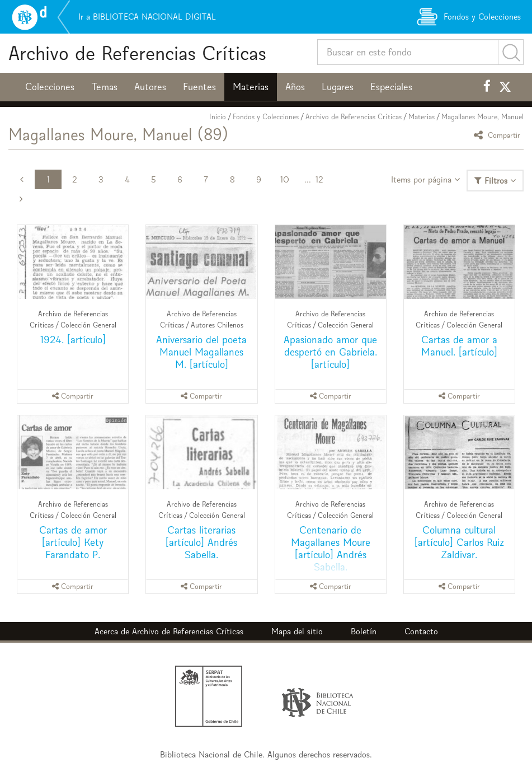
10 (285, 179)
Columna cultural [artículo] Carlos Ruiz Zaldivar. (459, 542)
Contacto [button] (421, 631)
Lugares (338, 87)
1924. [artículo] (73, 340)
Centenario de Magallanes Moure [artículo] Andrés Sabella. (331, 548)
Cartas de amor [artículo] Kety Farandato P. (73, 542)
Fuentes (199, 87)
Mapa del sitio (297, 631)
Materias (251, 87)
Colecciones (50, 87)
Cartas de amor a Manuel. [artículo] (459, 346)
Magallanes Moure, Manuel (482, 117)
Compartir (499, 135)
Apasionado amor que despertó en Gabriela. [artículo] (330, 352)
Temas (104, 87)
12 (319, 179)
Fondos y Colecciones (266, 117)
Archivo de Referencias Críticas (137, 53)
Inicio (218, 117)
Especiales (391, 87)
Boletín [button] (364, 631)
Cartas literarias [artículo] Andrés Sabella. (201, 542)
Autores (150, 87)
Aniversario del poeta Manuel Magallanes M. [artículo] (201, 352)
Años (295, 87)
